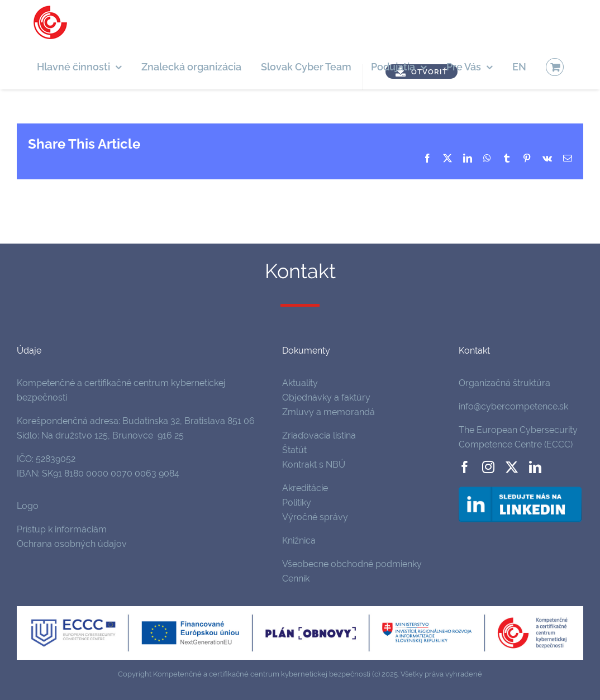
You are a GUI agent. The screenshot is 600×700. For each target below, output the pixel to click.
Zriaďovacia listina (319, 435)
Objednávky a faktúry (326, 397)
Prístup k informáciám (62, 529)
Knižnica (299, 541)
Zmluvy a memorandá (328, 412)
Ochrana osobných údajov (72, 544)
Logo (28, 506)
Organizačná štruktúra (504, 383)
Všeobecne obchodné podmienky (352, 564)
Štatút (294, 450)
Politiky (297, 503)
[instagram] (488, 467)
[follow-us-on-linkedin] (520, 489)
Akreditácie (305, 488)
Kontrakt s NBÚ (314, 465)
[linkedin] (535, 467)
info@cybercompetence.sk (513, 406)
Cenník (296, 578)
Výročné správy (315, 517)
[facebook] (465, 467)
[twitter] (512, 467)
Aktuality (300, 383)
